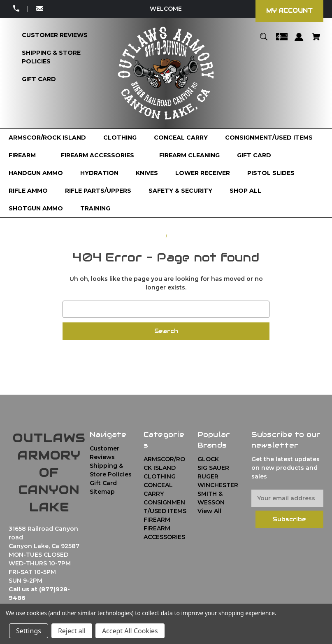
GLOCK (208, 459)
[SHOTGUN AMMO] (36, 209)
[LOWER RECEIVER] (203, 173)
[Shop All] (245, 191)
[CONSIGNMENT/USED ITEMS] (269, 138)
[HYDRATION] (99, 173)
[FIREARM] (26, 155)
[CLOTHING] (120, 138)
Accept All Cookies (130, 631)
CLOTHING (160, 476)
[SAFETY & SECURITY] (180, 191)
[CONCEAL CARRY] (181, 138)
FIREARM (157, 520)
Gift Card (103, 483)
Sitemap (102, 492)
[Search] (264, 41)
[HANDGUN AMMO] (36, 173)
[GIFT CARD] (254, 155)
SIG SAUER (213, 468)
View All (209, 511)
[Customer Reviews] (55, 35)
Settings (29, 631)
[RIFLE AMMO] (28, 191)
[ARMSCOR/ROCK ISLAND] (47, 138)
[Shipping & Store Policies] (61, 57)
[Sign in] (299, 41)
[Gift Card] (39, 79)
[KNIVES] (147, 173)
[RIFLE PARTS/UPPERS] (98, 191)
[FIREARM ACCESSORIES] (101, 155)
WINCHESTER (218, 485)
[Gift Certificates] (282, 41)
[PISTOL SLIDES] (271, 173)
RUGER (208, 476)
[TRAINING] (95, 209)
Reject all (72, 631)
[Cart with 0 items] (316, 41)
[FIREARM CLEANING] (189, 155)
